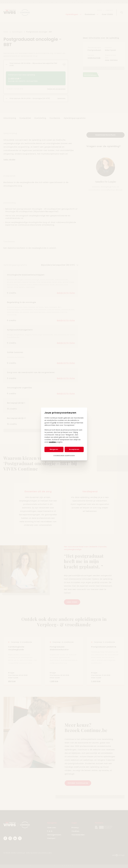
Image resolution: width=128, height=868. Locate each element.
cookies (52, 442)
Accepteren (74, 449)
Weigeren (54, 449)
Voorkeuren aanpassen (64, 456)
